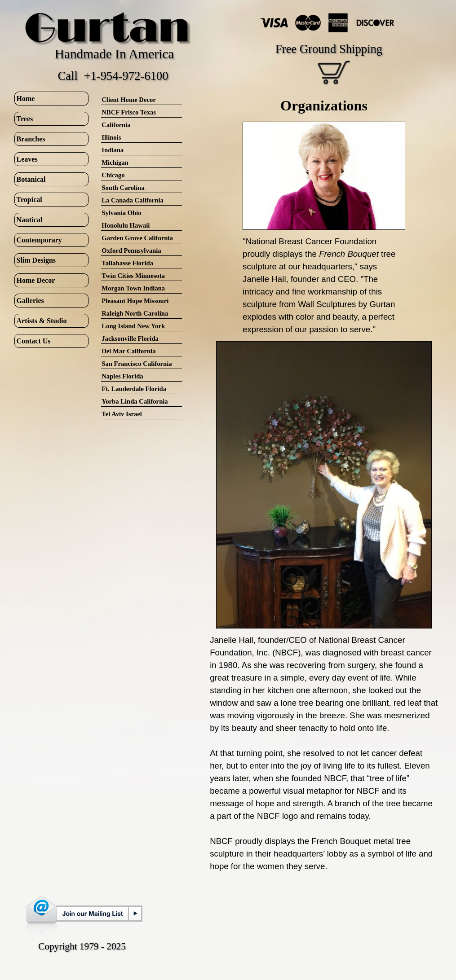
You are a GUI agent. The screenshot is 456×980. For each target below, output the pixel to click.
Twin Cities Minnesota (133, 276)
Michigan (115, 163)
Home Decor (36, 280)
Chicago (113, 175)
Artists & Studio (42, 321)
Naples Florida (122, 376)
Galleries (30, 301)
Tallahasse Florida (127, 263)
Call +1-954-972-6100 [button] (113, 76)
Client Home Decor (128, 100)
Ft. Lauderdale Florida (134, 389)
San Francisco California (137, 364)
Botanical (31, 179)
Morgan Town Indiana (133, 288)
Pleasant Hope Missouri (135, 301)
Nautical (30, 220)
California (116, 125)
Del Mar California (128, 351)
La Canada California (133, 200)
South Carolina (123, 188)
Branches (31, 139)
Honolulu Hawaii (126, 225)
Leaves (27, 159)
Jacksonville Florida (130, 338)
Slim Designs (36, 260)
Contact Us (34, 341)
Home (26, 99)
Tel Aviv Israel (122, 414)
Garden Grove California (137, 238)
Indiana (113, 150)
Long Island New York (133, 326)
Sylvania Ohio (121, 213)
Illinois (111, 137)
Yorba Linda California (135, 401)
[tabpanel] (324, 105)
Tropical (29, 200)
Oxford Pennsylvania (131, 250)
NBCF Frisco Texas (129, 112)
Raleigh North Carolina (135, 313)
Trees (25, 119)
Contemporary (39, 240)
